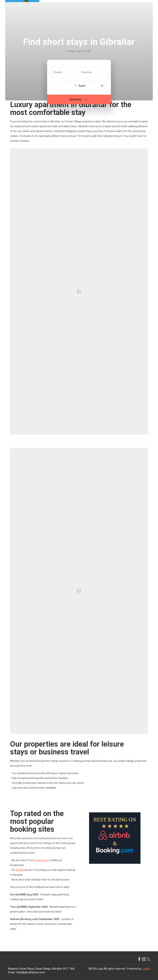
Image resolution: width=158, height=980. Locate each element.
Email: (12, 972)
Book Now (79, 99)
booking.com (42, 860)
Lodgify (146, 969)
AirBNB (20, 870)
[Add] (102, 86)
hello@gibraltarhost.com (31, 972)
